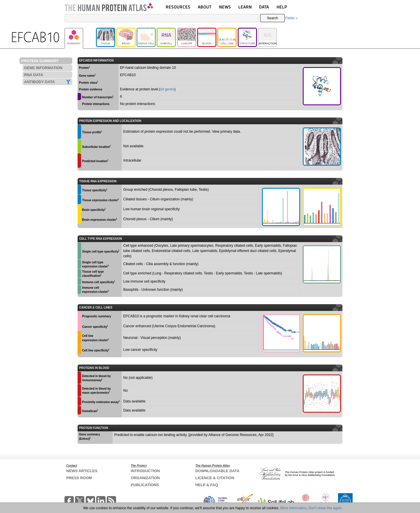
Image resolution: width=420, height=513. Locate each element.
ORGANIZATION (145, 478)
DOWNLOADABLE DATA (217, 471)
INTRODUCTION (145, 471)
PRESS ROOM (79, 478)
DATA (264, 7)
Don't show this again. (326, 508)
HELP (282, 7)
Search (272, 18)
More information (293, 508)
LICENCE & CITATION (215, 478)
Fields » (291, 18)
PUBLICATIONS (145, 485)
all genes (167, 89)
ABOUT (205, 7)
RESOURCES (178, 7)
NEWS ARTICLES (82, 471)
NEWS (225, 7)
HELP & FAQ (207, 485)
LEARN (245, 7)
